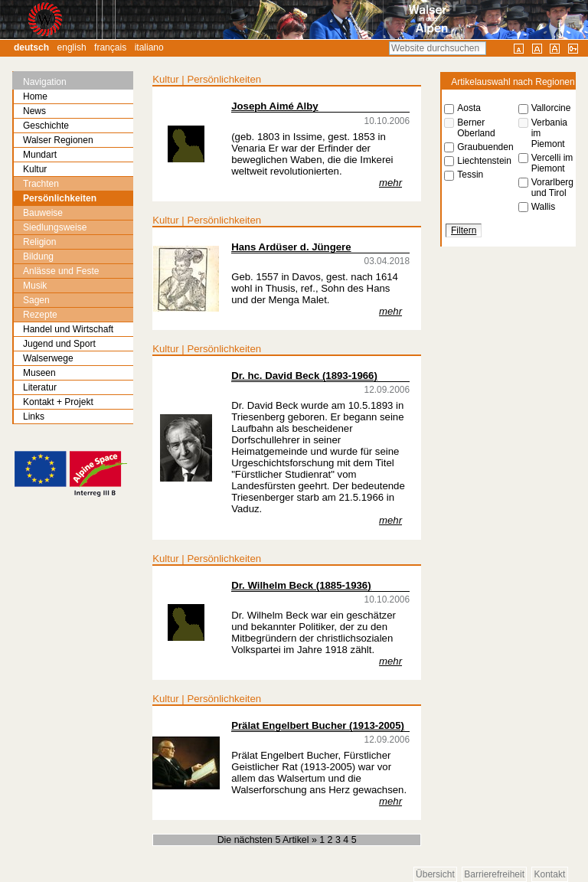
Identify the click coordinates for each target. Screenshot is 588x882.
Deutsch (31, 47)
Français (110, 47)
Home (35, 96)
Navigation (45, 82)
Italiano (149, 47)
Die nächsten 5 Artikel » (269, 840)
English (72, 47)
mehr (390, 183)
